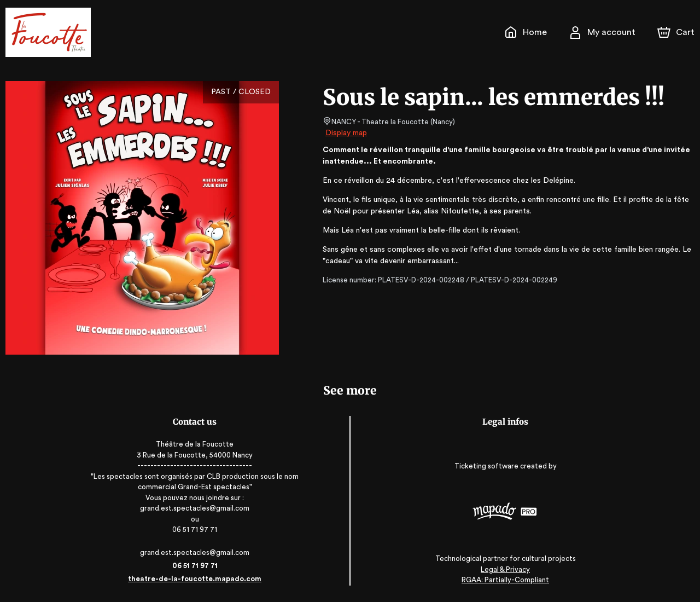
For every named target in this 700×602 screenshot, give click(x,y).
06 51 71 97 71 (198, 566)
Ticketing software (485, 467)
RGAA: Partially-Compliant (502, 580)
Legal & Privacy (503, 569)
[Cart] (677, 32)
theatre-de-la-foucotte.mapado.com (198, 579)
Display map (346, 133)
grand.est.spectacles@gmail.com (197, 552)
